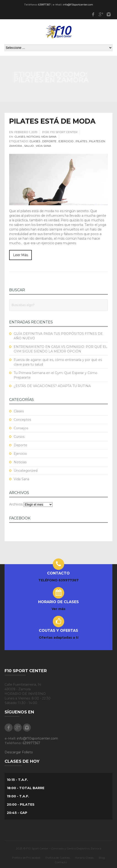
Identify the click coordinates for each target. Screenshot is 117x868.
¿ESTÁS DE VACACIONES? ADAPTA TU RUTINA (52, 386)
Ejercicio (66, 141)
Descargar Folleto (19, 752)
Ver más (58, 609)
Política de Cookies (58, 858)
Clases (20, 137)
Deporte (49, 141)
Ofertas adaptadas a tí (59, 638)
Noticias (33, 137)
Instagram (109, 14)
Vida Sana (49, 137)
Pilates (81, 141)
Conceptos (22, 420)
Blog (102, 858)
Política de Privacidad (26, 858)
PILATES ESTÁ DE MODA (52, 121)
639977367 (44, 5)
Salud (29, 146)
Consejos (21, 428)
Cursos (19, 437)
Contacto (61, 862)
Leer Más (20, 255)
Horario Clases (84, 858)
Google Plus (101, 14)
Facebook (93, 14)
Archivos (16, 504)
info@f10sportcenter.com (78, 5)
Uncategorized (26, 471)
